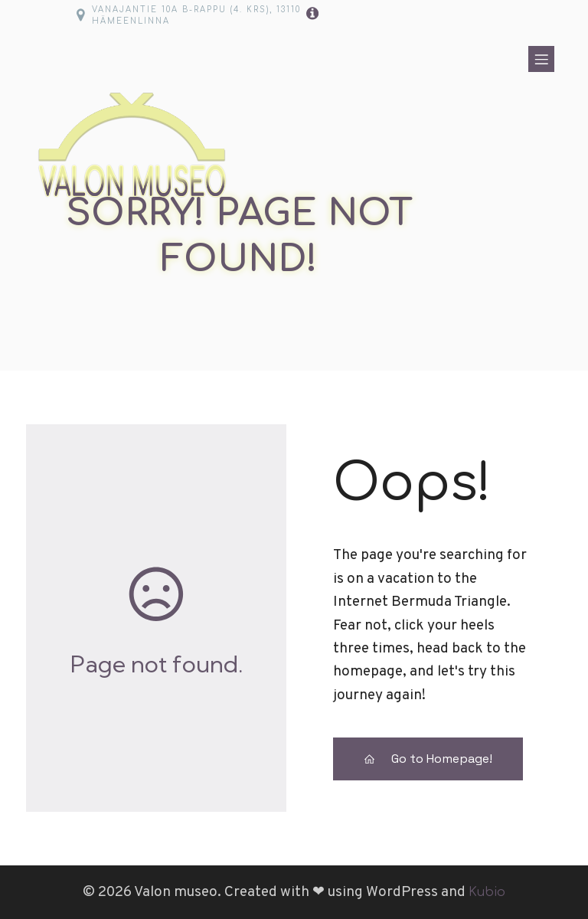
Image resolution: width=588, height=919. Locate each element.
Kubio (487, 892)
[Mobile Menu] (541, 59)
